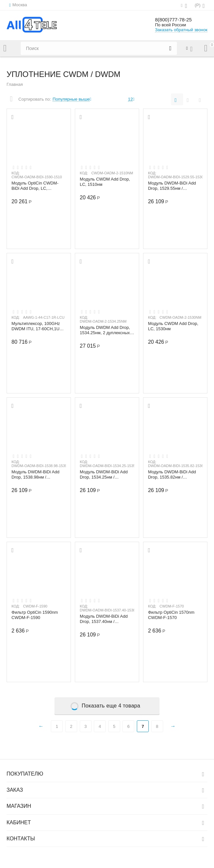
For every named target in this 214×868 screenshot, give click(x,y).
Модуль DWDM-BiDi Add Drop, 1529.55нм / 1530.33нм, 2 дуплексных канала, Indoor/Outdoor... (173, 186)
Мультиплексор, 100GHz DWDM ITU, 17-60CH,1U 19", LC (36, 326)
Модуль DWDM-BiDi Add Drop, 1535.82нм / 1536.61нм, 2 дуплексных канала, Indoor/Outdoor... (173, 475)
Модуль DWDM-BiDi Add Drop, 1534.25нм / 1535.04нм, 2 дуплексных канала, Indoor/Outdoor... (105, 475)
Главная (15, 84)
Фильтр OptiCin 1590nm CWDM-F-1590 (35, 615)
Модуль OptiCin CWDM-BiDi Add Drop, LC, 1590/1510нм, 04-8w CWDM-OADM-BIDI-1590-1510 (37, 186)
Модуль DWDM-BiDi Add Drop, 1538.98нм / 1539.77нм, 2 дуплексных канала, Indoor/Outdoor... (37, 475)
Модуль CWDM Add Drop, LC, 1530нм (173, 326)
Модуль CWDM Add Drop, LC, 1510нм (105, 182)
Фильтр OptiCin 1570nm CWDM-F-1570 (171, 615)
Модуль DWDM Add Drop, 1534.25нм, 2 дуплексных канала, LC (105, 330)
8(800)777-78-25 (177, 20)
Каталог (5, 48)
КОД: (16, 173)
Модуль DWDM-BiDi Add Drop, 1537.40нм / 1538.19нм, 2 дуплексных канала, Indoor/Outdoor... (105, 619)
